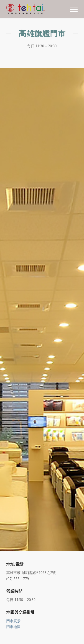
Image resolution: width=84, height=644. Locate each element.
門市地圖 (13, 627)
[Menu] (72, 9)
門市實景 (13, 621)
